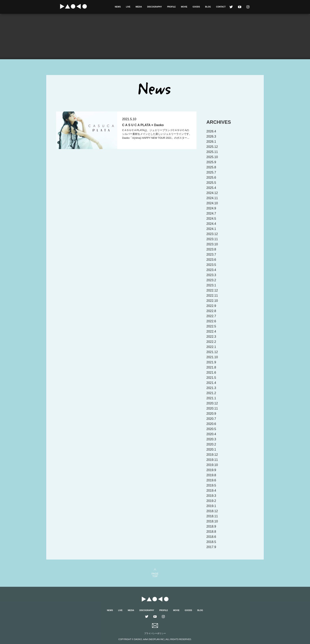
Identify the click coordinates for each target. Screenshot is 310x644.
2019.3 (211, 496)
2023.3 (211, 275)
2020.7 (211, 419)
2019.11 (212, 460)
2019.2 (211, 501)
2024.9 (211, 208)
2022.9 (211, 306)
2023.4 (211, 270)
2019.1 (211, 506)
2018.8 (211, 532)
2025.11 (212, 152)
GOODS (196, 7)
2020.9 (211, 414)
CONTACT (221, 7)
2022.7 (211, 316)
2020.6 (211, 424)
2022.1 (211, 347)
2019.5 (211, 485)
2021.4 (211, 383)
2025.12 (212, 147)
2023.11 (212, 239)
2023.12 (212, 234)
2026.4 (211, 131)
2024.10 (212, 203)
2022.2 (211, 342)
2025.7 (211, 172)
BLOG (208, 7)
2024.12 (212, 193)
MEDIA (139, 7)
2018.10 (212, 521)
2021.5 (211, 378)
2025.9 (211, 162)
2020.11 (212, 408)
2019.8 (211, 475)
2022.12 (212, 290)
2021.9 (211, 362)
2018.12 (212, 511)
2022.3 (211, 337)
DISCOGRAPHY (155, 7)
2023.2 (211, 280)
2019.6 (211, 480)
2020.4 (211, 434)
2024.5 (211, 219)
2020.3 (211, 439)
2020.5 (211, 429)
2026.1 (211, 142)
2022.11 (212, 296)
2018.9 (211, 526)
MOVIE (184, 7)
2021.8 (211, 367)
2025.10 (212, 157)
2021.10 (212, 357)
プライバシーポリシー (155, 633)
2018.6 (211, 537)
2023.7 (211, 255)
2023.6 (211, 260)
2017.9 (211, 547)
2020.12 (212, 403)
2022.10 (212, 301)
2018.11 (212, 516)
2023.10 (212, 244)
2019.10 (212, 465)
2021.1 (211, 398)
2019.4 (211, 491)
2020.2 (211, 444)
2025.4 (211, 188)
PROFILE (171, 7)
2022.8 (211, 311)
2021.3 (211, 388)
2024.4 (211, 224)
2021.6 (211, 373)
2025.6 (211, 178)
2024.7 (211, 213)
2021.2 (211, 393)
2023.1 (211, 285)
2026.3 (211, 136)
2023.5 (211, 265)
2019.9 (211, 470)
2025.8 (211, 167)
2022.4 (211, 331)
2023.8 (211, 249)
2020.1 (211, 449)
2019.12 (212, 455)
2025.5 (211, 183)
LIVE (128, 7)
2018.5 (211, 542)
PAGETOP (155, 575)
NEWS (118, 7)
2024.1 (211, 229)
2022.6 (211, 321)
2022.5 (211, 326)
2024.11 (212, 198)
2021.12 (212, 352)
